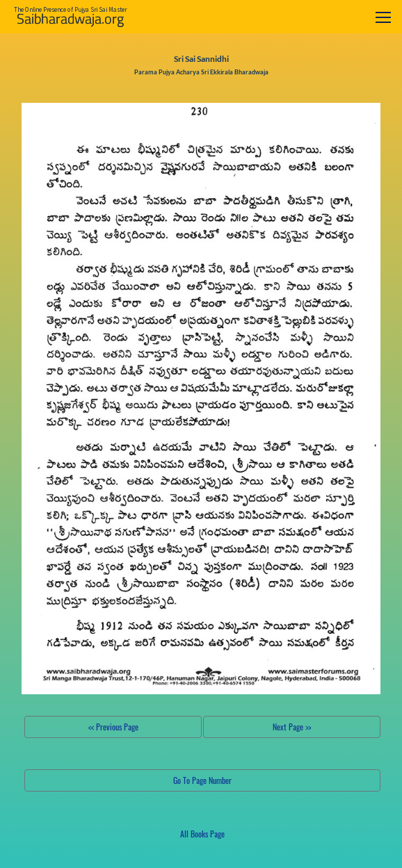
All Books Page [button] (202, 834)
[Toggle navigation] (383, 17)
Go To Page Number (202, 780)
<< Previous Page (113, 727)
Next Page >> (292, 727)
